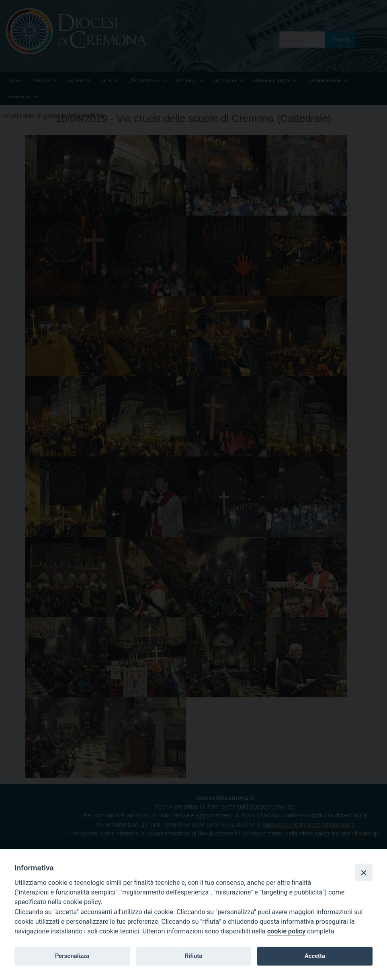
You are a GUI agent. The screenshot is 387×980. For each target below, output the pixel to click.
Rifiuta (193, 956)
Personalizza (72, 956)
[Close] (364, 872)
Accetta (315, 956)
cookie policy (286, 931)
